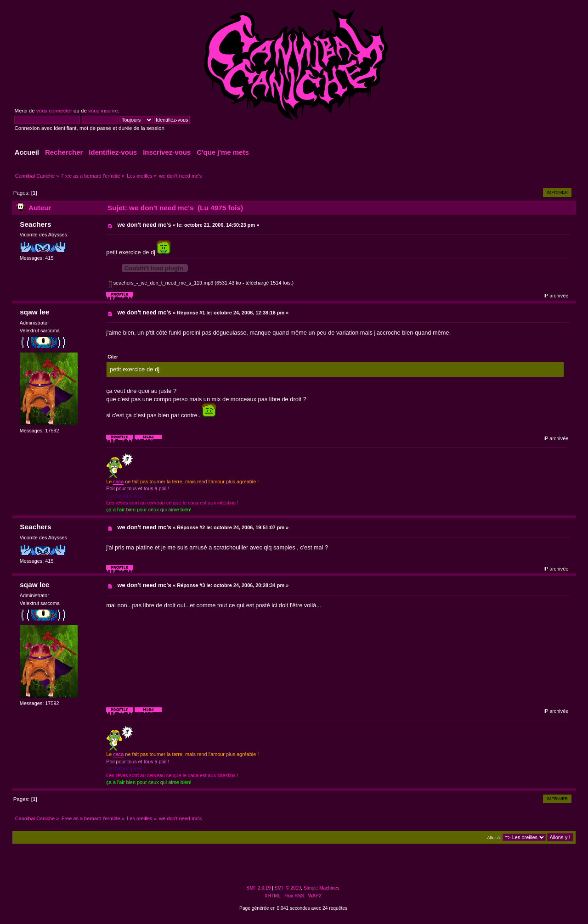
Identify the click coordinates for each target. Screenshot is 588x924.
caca (118, 482)
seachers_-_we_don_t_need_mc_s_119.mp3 (161, 283)
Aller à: (494, 837)
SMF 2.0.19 (258, 888)
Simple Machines (322, 888)
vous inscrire (103, 111)
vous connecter (54, 111)
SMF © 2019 (288, 888)
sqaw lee (34, 312)
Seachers (35, 224)
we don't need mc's (144, 225)
